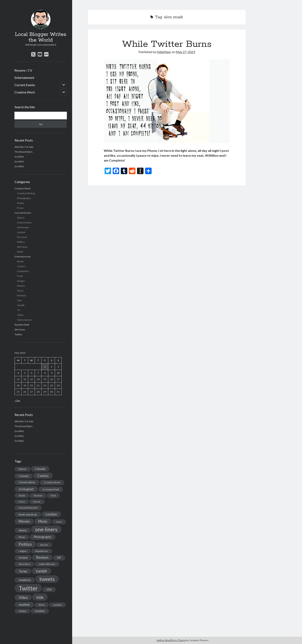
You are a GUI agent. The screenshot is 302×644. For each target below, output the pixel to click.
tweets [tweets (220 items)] (47, 579)
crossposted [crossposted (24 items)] (51, 489)
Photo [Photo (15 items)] (22, 537)
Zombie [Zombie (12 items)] (22, 611)
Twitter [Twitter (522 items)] (28, 588)
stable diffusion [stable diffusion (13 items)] (47, 564)
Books (20, 261)
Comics (21, 266)
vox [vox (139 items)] (40, 597)
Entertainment (24, 78)
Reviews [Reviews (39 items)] (42, 557)
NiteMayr (164, 52)
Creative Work (25, 92)
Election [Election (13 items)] (38, 496)
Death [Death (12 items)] (22, 496)
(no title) (19, 157)
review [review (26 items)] (23, 558)
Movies (21, 286)
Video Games (24, 320)
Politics (21, 242)
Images (21, 281)
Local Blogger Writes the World (41, 37)
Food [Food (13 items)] (53, 496)
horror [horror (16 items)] (37, 502)
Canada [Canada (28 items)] (40, 469)
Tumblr (21, 305)
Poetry (21, 203)
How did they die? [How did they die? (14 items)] (28, 508)
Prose (20, 208)
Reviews (22, 295)
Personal (22, 237)
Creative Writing (26, 193)
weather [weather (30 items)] (24, 604)
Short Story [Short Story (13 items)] (24, 564)
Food (20, 276)
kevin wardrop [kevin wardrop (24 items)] (28, 514)
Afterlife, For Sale (24, 147)
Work (20, 252)
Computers (23, 271)
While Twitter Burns (167, 44)
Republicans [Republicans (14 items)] (42, 551)
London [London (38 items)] (51, 514)
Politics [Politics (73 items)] (25, 544)
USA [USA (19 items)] (49, 589)
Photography (24, 198)
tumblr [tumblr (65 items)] (42, 571)
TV (19, 310)
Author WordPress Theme (171, 640)
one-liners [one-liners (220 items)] (46, 529)
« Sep (17, 400)
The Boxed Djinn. (24, 152)
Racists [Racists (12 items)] (44, 545)
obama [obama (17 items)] (23, 530)
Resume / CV (23, 70)
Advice (21, 218)
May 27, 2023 (185, 52)
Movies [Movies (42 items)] (24, 521)
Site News (22, 247)
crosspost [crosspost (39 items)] (26, 489)
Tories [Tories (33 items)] (23, 571)
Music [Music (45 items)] (43, 521)
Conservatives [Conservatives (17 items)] (27, 482)
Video (20, 315)
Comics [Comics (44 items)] (43, 476)
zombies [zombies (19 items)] (40, 611)
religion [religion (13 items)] (23, 551)
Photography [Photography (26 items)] (43, 537)
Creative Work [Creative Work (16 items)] (52, 482)
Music (20, 291)
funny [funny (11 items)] (22, 502)
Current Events (25, 85)
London (21, 232)
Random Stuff (22, 325)
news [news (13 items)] (59, 522)
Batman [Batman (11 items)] (23, 469)
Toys (20, 300)
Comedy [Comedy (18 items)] (24, 476)
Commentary (24, 222)
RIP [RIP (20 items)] (59, 558)
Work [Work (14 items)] (42, 605)
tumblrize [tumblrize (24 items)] (25, 580)
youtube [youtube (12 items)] (57, 605)
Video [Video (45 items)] (23, 597)
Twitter (18, 334)
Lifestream (23, 227)
